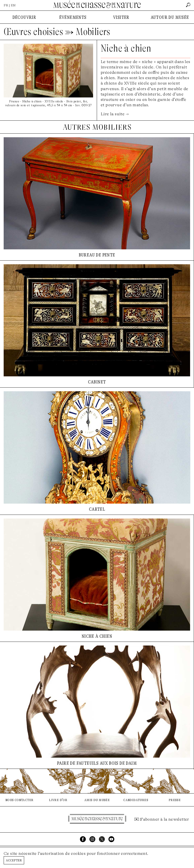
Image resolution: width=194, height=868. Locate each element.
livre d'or (58, 800)
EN (13, 5)
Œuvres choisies (33, 32)
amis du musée (97, 800)
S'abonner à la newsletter (165, 819)
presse (175, 800)
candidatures (136, 800)
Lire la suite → (115, 114)
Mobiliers (93, 32)
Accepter (14, 860)
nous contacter (19, 800)
